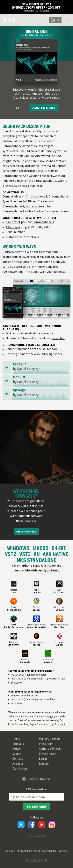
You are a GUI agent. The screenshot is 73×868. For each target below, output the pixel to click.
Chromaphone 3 (43, 222)
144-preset (13, 222)
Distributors (20, 768)
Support (18, 754)
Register (44, 764)
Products (18, 744)
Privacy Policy (47, 754)
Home (16, 739)
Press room (46, 744)
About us (18, 764)
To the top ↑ (37, 836)
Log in (43, 759)
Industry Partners (50, 739)
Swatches (58, 338)
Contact (18, 759)
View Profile (26, 532)
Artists (17, 749)
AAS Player (13, 227)
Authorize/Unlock (50, 749)
